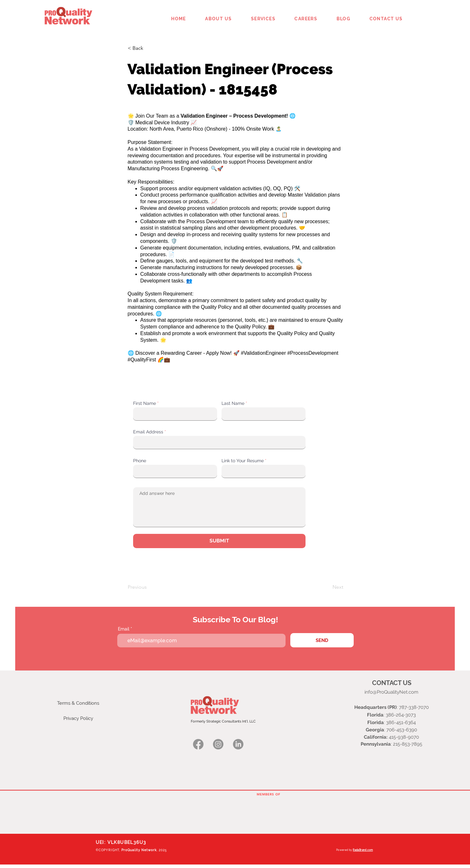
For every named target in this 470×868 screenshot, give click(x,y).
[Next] (327, 587)
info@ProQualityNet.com (391, 692)
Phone (140, 461)
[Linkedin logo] (238, 744)
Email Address (148, 432)
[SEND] (322, 640)
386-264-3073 (401, 715)
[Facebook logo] (198, 744)
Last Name (233, 403)
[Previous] (149, 587)
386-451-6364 (401, 722)
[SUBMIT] (219, 541)
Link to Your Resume (243, 461)
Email (124, 629)
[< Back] (149, 48)
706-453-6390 (402, 730)
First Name (145, 403)
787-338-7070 (414, 707)
